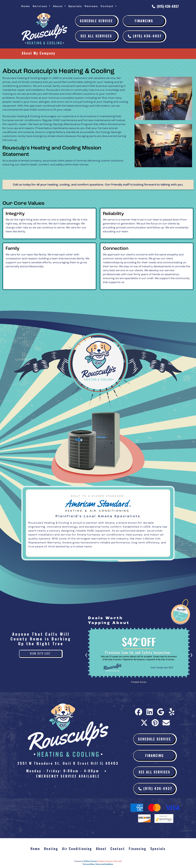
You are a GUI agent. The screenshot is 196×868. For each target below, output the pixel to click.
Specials (75, 6)
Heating (51, 849)
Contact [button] (108, 6)
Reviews (91, 6)
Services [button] (40, 6)
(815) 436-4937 (168, 6)
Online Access (90, 861)
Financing (144, 21)
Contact (118, 849)
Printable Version (126, 682)
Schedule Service (96, 21)
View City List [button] (40, 653)
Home (26, 6)
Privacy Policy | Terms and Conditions (98, 864)
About (101, 849)
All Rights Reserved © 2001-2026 (110, 861)
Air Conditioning (77, 849)
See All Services (96, 36)
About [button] (58, 6)
